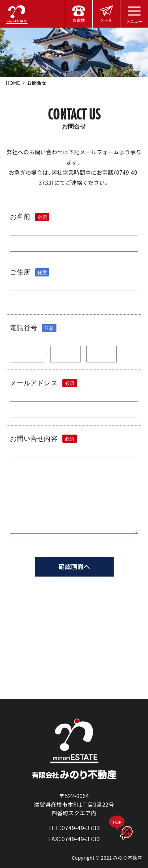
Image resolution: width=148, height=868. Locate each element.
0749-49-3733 (81, 828)
